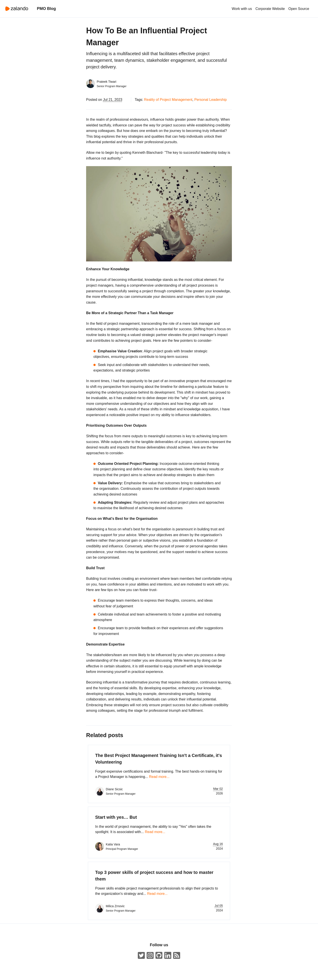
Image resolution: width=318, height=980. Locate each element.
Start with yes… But (116, 817)
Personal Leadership (211, 100)
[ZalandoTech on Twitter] (141, 956)
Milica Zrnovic (115, 906)
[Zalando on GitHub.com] (159, 956)
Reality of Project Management (168, 100)
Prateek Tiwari (107, 82)
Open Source (299, 9)
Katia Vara (113, 844)
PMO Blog (46, 9)
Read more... (159, 777)
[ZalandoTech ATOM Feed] (177, 956)
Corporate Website (270, 9)
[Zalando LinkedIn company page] (168, 956)
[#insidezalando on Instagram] (150, 956)
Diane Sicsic (114, 789)
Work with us (242, 9)
